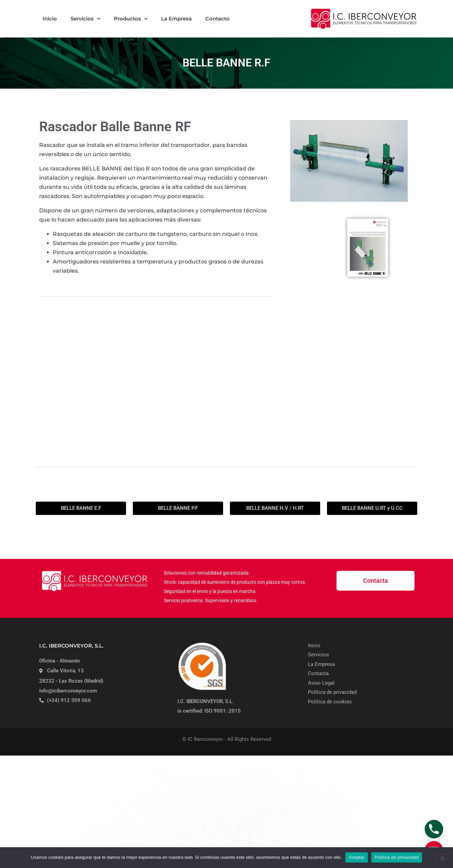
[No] (442, 857)
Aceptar (357, 857)
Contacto (217, 19)
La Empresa (176, 19)
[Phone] (434, 829)
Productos (131, 19)
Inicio (50, 19)
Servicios (85, 19)
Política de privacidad (397, 857)
